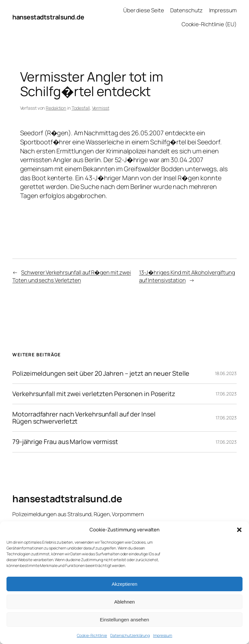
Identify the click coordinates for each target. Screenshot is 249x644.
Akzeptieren (124, 584)
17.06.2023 (226, 394)
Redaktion (56, 108)
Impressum (163, 635)
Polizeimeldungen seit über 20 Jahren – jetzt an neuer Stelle (101, 373)
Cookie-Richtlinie (92, 635)
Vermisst (101, 108)
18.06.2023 (226, 373)
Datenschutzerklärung (130, 635)
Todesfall (81, 108)
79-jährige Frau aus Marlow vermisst (65, 442)
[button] (239, 530)
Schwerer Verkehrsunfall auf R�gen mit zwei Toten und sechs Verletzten (72, 276)
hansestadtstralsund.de (48, 17)
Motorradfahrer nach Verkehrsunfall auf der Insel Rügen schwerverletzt (84, 418)
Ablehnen (124, 602)
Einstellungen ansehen (124, 620)
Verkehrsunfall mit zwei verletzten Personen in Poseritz (94, 394)
